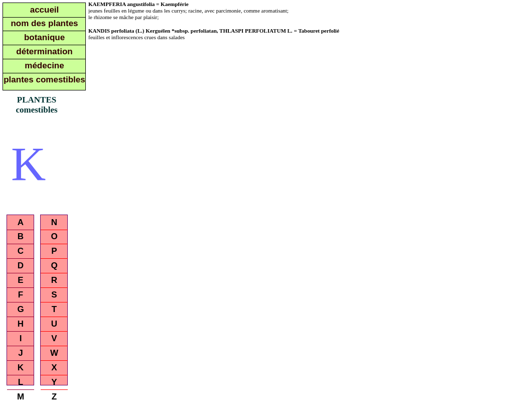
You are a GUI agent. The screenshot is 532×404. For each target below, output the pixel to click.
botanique (44, 37)
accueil (45, 10)
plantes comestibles (44, 80)
